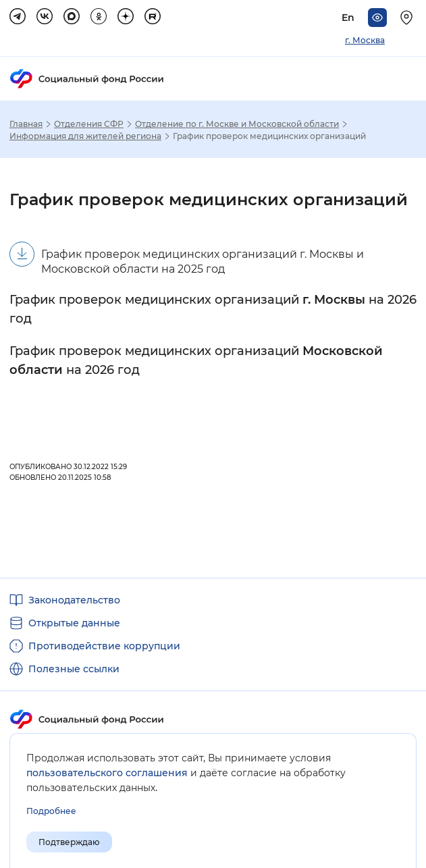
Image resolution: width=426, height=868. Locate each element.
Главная (26, 124)
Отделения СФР (89, 124)
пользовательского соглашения (107, 773)
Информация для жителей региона (85, 136)
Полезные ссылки (74, 669)
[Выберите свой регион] (408, 18)
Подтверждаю (69, 842)
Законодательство (74, 600)
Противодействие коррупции (104, 646)
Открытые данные (74, 623)
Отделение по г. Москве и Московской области (237, 124)
